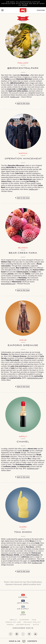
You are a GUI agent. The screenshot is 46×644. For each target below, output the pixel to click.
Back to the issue (23, 104)
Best (23, 19)
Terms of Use (13, 622)
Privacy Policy (32, 622)
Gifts (36, 625)
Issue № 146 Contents (23, 641)
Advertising (23, 625)
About (13, 620)
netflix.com (33, 189)
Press (10, 625)
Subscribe (41, 10)
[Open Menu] (2, 10)
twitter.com (15, 97)
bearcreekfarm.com (8, 284)
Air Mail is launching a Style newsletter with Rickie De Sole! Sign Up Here (23, 4)
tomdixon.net (37, 563)
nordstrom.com (32, 468)
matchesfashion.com (35, 378)
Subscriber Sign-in (23, 628)
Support (24, 620)
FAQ (34, 620)
